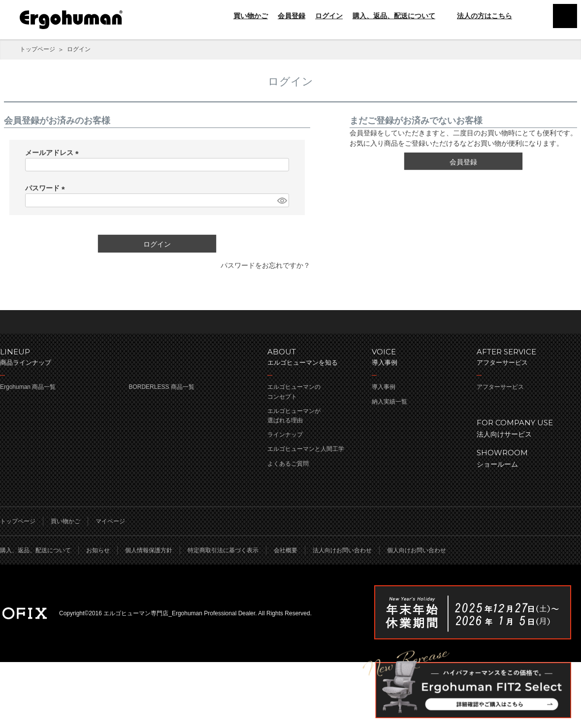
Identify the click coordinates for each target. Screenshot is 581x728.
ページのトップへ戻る (290, 325)
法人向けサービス (524, 433)
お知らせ (98, 556)
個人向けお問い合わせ (417, 556)
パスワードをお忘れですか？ (265, 265)
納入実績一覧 (389, 408)
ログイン (329, 16)
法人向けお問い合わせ (342, 556)
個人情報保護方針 (149, 556)
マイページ (110, 527)
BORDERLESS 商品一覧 (161, 393)
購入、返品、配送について (394, 16)
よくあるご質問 (288, 469)
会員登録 (291, 16)
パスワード (47, 189)
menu (561, 20)
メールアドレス (54, 153)
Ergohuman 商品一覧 (28, 393)
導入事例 (384, 393)
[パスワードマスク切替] (282, 200)
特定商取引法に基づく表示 (223, 556)
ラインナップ (285, 441)
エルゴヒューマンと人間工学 (306, 455)
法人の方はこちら (479, 16)
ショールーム (524, 463)
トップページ (37, 49)
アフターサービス (500, 393)
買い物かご (251, 16)
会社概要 (286, 556)
